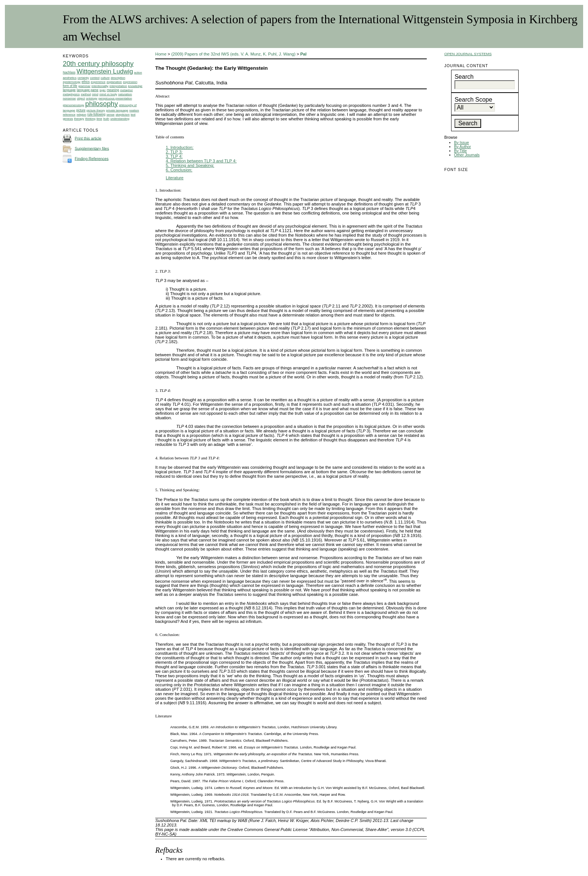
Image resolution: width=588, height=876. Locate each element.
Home (161, 54)
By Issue (462, 143)
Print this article (88, 138)
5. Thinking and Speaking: (190, 165)
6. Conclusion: (179, 170)
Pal (304, 54)
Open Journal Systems (468, 54)
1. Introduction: (180, 147)
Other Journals (467, 155)
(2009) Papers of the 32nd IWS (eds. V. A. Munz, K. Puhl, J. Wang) (233, 54)
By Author (463, 147)
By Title (460, 151)
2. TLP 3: (174, 152)
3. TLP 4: (174, 156)
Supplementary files (92, 148)
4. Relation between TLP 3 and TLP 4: (201, 161)
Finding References (91, 158)
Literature (175, 178)
